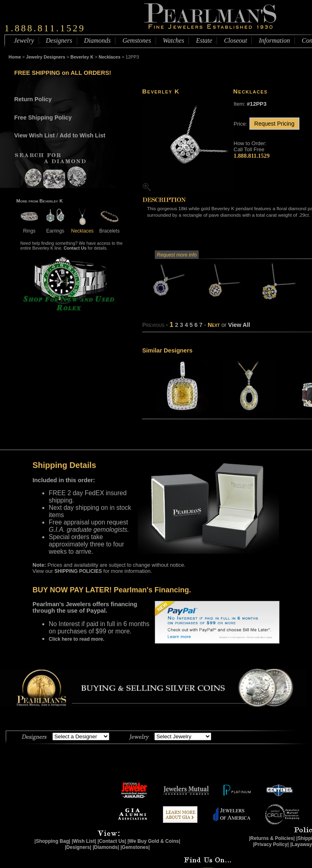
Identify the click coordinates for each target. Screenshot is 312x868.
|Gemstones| (135, 847)
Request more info (177, 255)
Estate (204, 40)
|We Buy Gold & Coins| (154, 841)
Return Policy (33, 99)
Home (15, 57)
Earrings (55, 228)
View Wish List (35, 135)
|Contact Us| (112, 841)
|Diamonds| (106, 847)
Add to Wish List (83, 135)
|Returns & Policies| (272, 838)
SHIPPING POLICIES (78, 571)
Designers (59, 40)
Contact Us (75, 248)
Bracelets (109, 228)
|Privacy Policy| (271, 844)
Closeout (235, 40)
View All (239, 325)
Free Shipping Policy (43, 117)
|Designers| (78, 847)
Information (274, 40)
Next (214, 325)
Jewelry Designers (46, 57)
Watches (174, 40)
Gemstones (136, 40)
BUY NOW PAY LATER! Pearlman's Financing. (112, 590)
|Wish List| (84, 841)
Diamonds (97, 40)
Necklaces (110, 57)
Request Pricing (274, 124)
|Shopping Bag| (52, 841)
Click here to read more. (77, 639)
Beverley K (82, 57)
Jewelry (24, 40)
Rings (29, 228)
